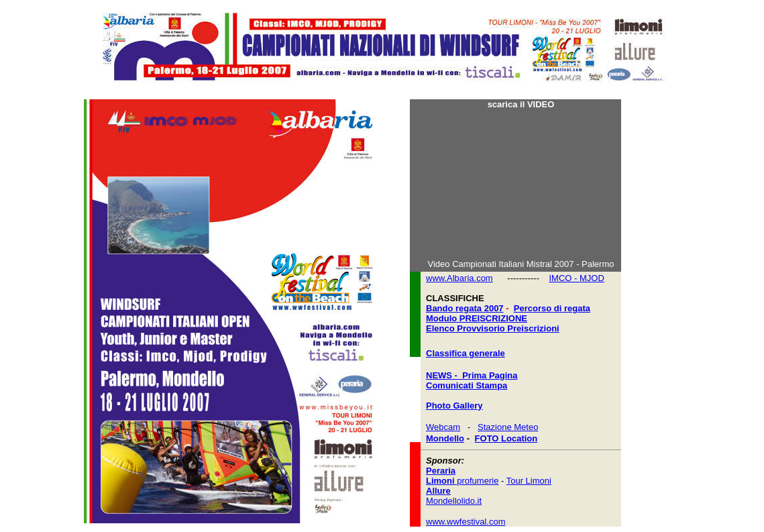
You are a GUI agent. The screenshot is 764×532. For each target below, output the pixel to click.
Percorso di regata (552, 308)
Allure (438, 491)
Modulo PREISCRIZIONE (477, 318)
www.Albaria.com (459, 278)
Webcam (443, 427)
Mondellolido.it (454, 501)
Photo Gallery (454, 406)
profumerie (462, 481)
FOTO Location (506, 438)
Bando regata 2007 (465, 308)
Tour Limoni (529, 481)
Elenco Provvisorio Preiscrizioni (493, 328)
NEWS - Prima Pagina (472, 375)
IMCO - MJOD (576, 278)
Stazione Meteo (508, 427)
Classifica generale (466, 353)
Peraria (441, 471)
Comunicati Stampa (467, 385)
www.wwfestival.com (466, 522)
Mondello (445, 438)
